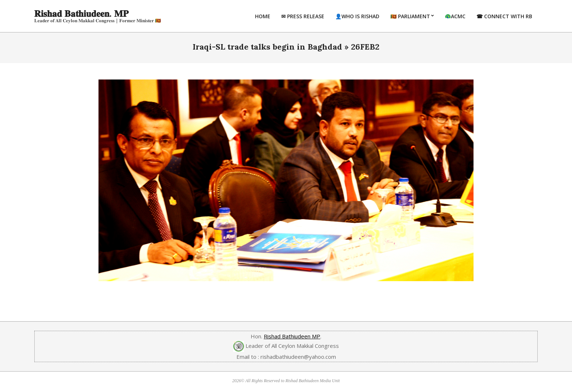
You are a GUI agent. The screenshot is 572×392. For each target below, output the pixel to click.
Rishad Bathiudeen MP (292, 336)
